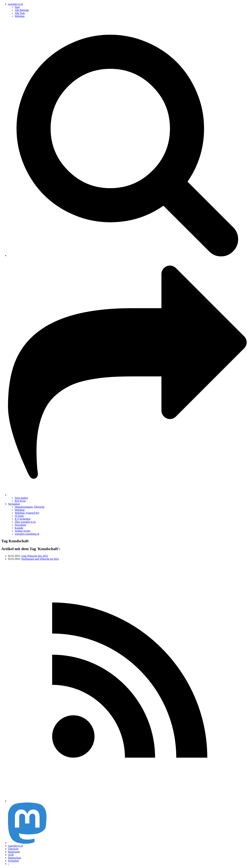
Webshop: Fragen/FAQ (27, 513)
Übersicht (13, 849)
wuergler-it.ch (15, 4)
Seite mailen (21, 498)
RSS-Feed (20, 501)
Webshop (20, 16)
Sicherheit (13, 861)
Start (17, 7)
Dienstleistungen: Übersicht (29, 507)
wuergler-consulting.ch (27, 534)
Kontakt (19, 528)
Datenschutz (15, 858)
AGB (11, 855)
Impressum (14, 852)
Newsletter (20, 525)
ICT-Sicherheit (23, 519)
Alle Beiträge (22, 10)
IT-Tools (19, 516)
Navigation (14, 504)
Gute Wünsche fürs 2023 (35, 556)
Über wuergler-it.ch (25, 522)
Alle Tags (20, 13)
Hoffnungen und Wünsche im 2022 (40, 559)
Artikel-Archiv (23, 531)
